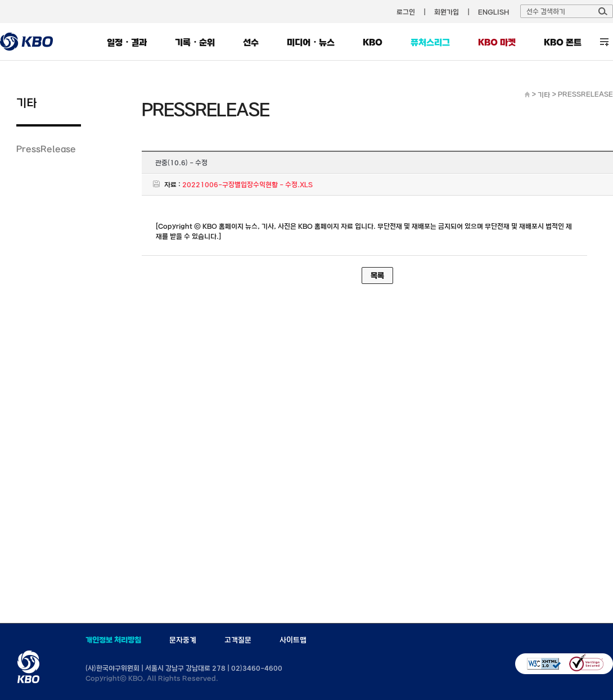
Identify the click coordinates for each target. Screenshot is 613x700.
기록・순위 (195, 42)
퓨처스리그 (430, 42)
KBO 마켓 (497, 42)
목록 (377, 276)
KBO (373, 42)
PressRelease (46, 148)
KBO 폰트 (563, 42)
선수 (251, 42)
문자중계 (183, 640)
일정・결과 (127, 42)
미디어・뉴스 (311, 42)
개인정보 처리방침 (113, 640)
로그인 (406, 12)
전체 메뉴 (604, 42)
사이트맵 (293, 640)
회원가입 (447, 12)
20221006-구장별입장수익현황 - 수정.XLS (247, 184)
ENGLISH (493, 12)
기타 (544, 94)
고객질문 (238, 640)
